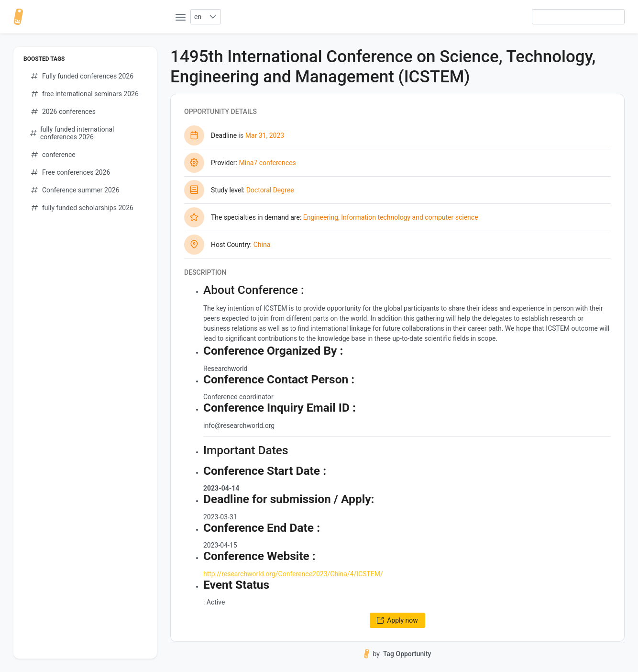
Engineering (321, 217)
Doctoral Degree (270, 190)
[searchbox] (578, 17)
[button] (213, 17)
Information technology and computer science (409, 217)
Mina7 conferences (267, 163)
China (262, 245)
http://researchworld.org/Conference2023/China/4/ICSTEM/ (293, 574)
